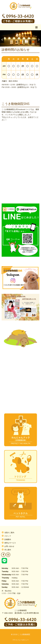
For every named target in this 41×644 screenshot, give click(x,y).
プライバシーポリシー (21, 640)
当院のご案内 (9, 533)
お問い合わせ (9, 546)
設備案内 (8, 539)
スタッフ (8, 536)
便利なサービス (10, 543)
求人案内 (8, 550)
